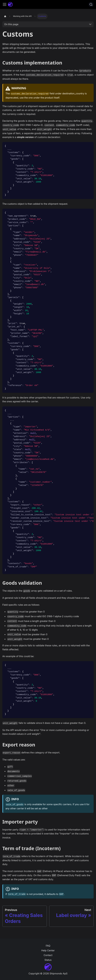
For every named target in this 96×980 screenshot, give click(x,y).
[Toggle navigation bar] (5, 4)
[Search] (91, 4)
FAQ (48, 946)
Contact (48, 955)
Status (48, 960)
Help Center (48, 950)
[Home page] (5, 16)
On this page (11, 24)
